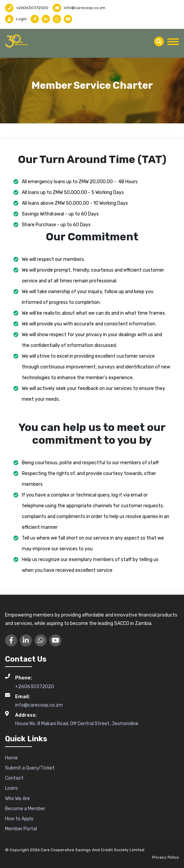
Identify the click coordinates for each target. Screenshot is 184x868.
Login (16, 19)
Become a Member (25, 809)
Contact (14, 778)
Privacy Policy (166, 857)
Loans (11, 788)
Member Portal (21, 829)
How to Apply (19, 819)
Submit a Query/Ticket (30, 768)
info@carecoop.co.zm (79, 8)
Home (11, 758)
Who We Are (17, 799)
